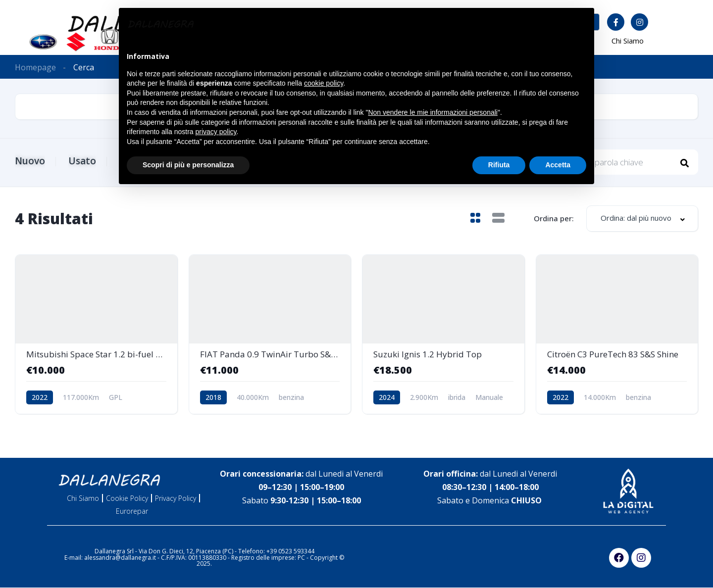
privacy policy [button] (216, 132)
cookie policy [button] (324, 83)
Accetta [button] (558, 165)
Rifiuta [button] (499, 165)
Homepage (35, 67)
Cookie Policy (127, 499)
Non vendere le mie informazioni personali (433, 112)
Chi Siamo (628, 41)
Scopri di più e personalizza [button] (188, 165)
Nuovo (30, 161)
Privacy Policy (176, 499)
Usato (84, 161)
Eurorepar (132, 512)
